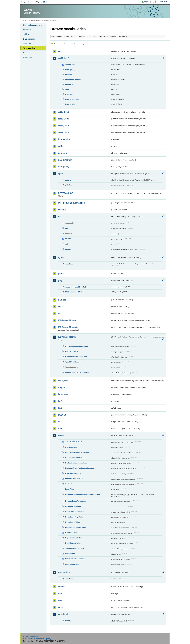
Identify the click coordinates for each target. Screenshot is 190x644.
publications (64, 572)
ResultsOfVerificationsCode (76, 357)
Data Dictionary (43, 20)
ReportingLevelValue (74, 538)
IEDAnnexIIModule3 (68, 327)
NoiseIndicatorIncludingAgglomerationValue (83, 494)
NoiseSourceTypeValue (74, 517)
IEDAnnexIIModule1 (68, 320)
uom (60, 600)
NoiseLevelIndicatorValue (75, 512)
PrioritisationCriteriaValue (75, 527)
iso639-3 (69, 484)
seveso (62, 587)
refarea (68, 239)
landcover (63, 394)
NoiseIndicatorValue (73, 506)
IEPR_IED (63, 381)
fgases (61, 258)
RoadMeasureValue (73, 543)
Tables (26, 34)
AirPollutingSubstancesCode (77, 346)
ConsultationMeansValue (75, 458)
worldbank (63, 614)
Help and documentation (33, 25)
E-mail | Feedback (31, 636)
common (62, 153)
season (68, 89)
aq (59, 51)
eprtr (60, 174)
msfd (61, 429)
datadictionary (65, 160)
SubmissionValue (72, 564)
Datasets (27, 30)
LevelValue (70, 489)
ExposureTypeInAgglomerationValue (80, 468)
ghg (60, 281)
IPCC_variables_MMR (74, 292)
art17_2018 (64, 132)
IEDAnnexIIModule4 (68, 337)
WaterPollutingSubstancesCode (78, 372)
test (60, 594)
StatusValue (70, 554)
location (68, 75)
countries (69, 264)
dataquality (64, 167)
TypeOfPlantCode (72, 362)
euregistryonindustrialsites (71, 203)
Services (27, 53)
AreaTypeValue (71, 447)
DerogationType (72, 351)
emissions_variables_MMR (76, 287)
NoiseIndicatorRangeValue (76, 501)
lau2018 (62, 415)
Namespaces (29, 57)
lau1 (60, 401)
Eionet (33, 20)
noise (61, 435)
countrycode (70, 65)
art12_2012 (64, 58)
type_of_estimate (72, 99)
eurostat (62, 210)
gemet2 (62, 274)
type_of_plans (71, 104)
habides (62, 300)
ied (60, 313)
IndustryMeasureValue (74, 479)
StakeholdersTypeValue (75, 548)
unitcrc (68, 249)
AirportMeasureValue (74, 442)
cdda (61, 146)
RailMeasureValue (72, 533)
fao (60, 217)
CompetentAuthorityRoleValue (77, 452)
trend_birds (70, 94)
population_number (73, 79)
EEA (34, 2)
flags (67, 228)
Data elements (29, 39)
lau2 (60, 408)
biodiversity (64, 139)
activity (68, 180)
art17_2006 (64, 119)
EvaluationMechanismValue (76, 463)
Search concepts (80, 44)
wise (60, 607)
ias (60, 307)
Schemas (27, 43)
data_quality (70, 70)
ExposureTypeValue (73, 473)
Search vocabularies (61, 44)
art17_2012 (64, 126)
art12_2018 (64, 112)
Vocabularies (29, 48)
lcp (60, 422)
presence (69, 84)
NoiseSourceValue (73, 522)
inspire (62, 387)
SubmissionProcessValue (75, 559)
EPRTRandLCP (66, 193)
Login (146, 2)
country (68, 621)
